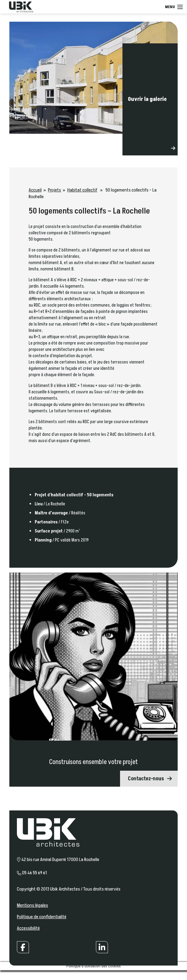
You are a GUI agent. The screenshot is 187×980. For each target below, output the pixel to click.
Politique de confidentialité (42, 917)
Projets (54, 190)
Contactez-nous (146, 779)
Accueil (35, 190)
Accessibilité (28, 928)
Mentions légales (32, 905)
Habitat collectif (82, 190)
